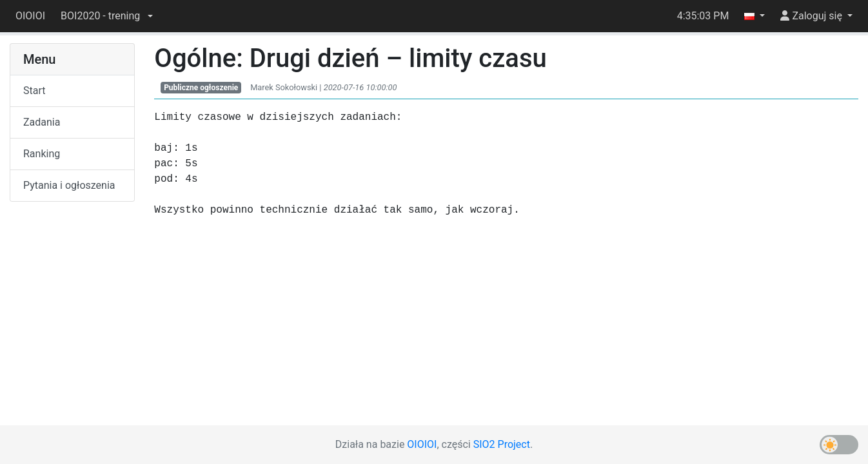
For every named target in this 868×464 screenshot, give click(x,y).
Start (34, 91)
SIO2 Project (502, 444)
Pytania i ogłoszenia (69, 185)
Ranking (42, 154)
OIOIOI (30, 16)
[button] (107, 16)
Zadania (42, 122)
